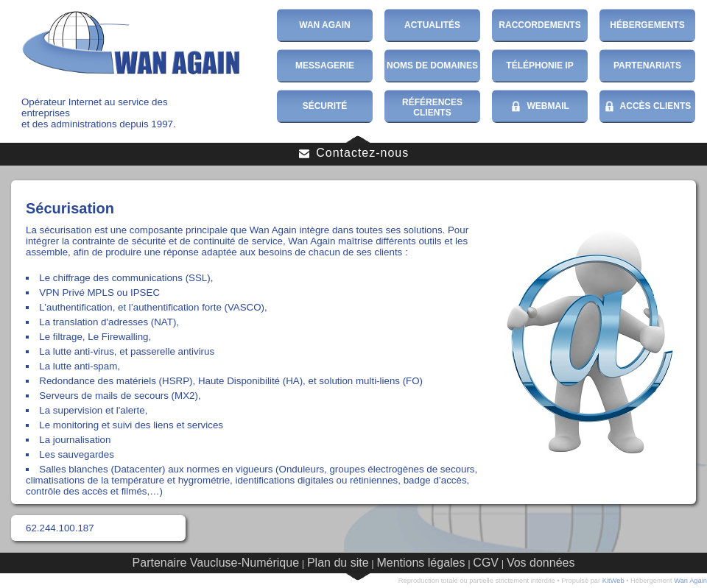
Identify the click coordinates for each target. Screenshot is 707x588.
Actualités (432, 25)
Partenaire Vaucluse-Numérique (216, 563)
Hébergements (647, 25)
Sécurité (325, 106)
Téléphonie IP (539, 65)
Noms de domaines (432, 65)
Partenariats (647, 65)
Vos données (541, 563)
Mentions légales (421, 563)
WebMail (540, 107)
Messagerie (325, 65)
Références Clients (432, 107)
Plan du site (338, 563)
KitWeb (613, 581)
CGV (486, 563)
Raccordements (539, 25)
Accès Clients (648, 107)
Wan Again (325, 25)
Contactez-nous (354, 153)
